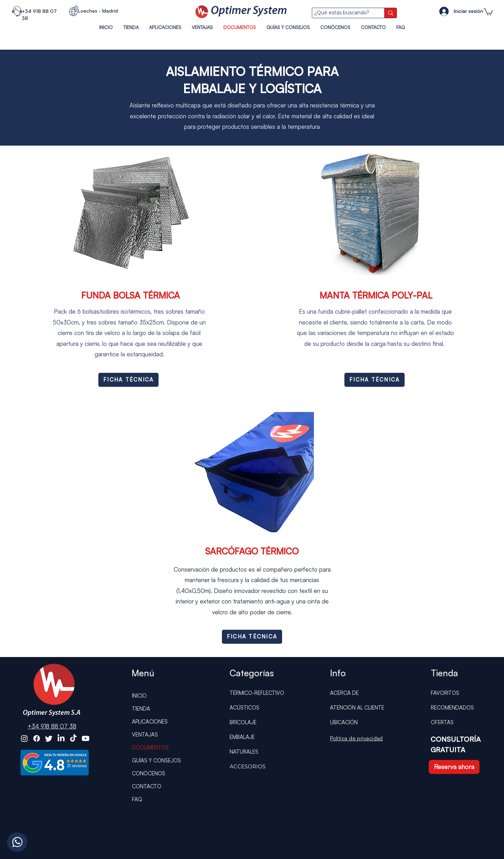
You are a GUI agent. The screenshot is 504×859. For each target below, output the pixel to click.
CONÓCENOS (149, 773)
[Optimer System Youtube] (86, 738)
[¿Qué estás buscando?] (342, 13)
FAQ (137, 799)
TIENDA (141, 709)
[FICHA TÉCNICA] (128, 380)
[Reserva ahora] (454, 767)
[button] (488, 12)
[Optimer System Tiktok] (73, 738)
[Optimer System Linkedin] (61, 738)
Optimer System (249, 11)
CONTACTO (147, 786)
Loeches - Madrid (98, 11)
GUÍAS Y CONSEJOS (156, 760)
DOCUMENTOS (150, 748)
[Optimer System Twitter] (49, 738)
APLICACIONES (150, 722)
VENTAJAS (145, 735)
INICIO (139, 696)
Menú (143, 673)
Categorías (252, 673)
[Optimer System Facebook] (37, 738)
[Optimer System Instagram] (24, 738)
